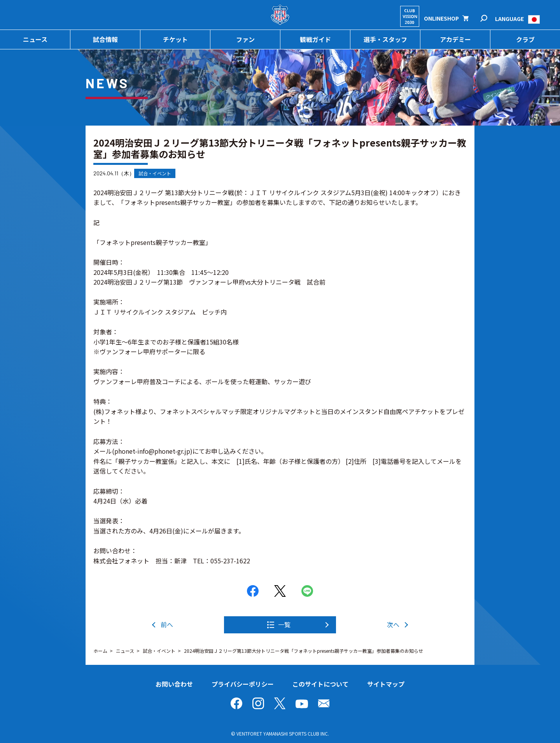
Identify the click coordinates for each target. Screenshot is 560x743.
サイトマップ (386, 684)
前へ (167, 624)
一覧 (284, 624)
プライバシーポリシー (243, 684)
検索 (489, 18)
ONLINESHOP (441, 18)
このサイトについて (320, 684)
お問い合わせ (174, 684)
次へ (393, 624)
